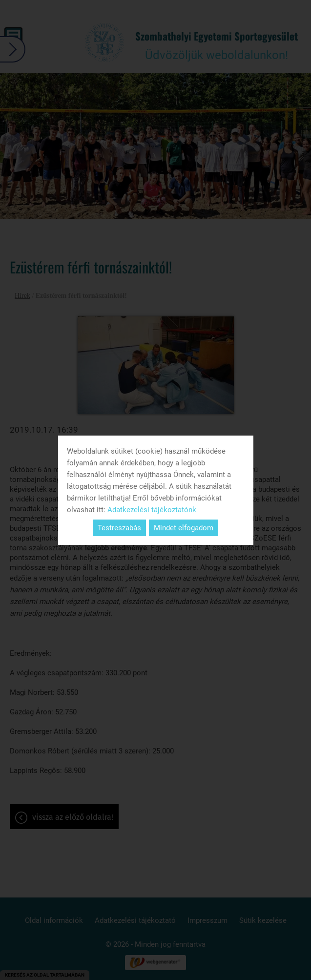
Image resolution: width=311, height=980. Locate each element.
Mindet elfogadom (184, 528)
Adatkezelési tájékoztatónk (152, 510)
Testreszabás (119, 528)
